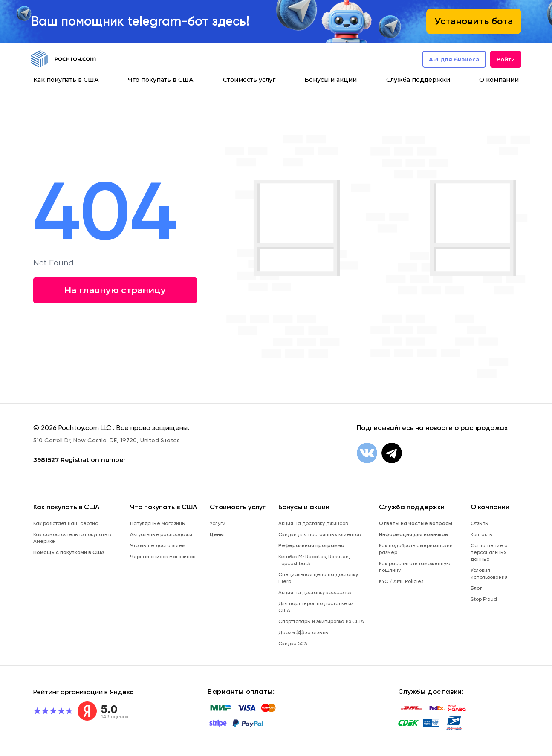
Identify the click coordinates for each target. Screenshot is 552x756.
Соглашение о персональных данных (489, 552)
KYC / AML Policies (401, 581)
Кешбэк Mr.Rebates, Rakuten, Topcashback (314, 560)
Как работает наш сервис (66, 523)
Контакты (482, 534)
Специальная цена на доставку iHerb (318, 578)
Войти (506, 59)
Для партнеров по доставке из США (316, 607)
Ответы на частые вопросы (416, 523)
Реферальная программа (311, 545)
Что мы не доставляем (158, 545)
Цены (217, 534)
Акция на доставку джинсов (313, 523)
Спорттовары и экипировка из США (321, 621)
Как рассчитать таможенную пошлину (415, 567)
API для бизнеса (454, 59)
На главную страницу (114, 290)
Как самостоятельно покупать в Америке (72, 538)
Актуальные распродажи (161, 534)
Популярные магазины (158, 523)
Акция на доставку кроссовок (315, 592)
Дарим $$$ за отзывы (303, 632)
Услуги (218, 523)
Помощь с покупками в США (69, 552)
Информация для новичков (413, 534)
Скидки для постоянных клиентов (319, 534)
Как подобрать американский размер (416, 549)
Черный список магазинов (163, 557)
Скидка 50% (293, 643)
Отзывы (480, 523)
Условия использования (489, 574)
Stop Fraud (484, 599)
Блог (476, 588)
